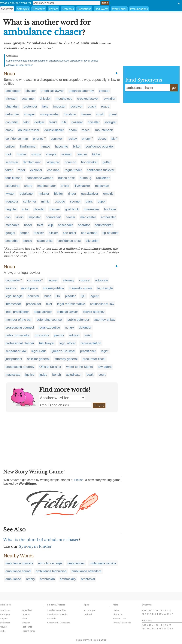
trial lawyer (47, 343)
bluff (114, 139)
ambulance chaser (65, 405)
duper (102, 201)
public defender (78, 320)
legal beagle (14, 296)
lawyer (53, 280)
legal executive (49, 328)
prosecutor (34, 304)
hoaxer (86, 114)
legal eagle (105, 288)
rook (9, 154)
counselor (34, 280)
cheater (104, 91)
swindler (110, 99)
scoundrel (12, 186)
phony (86, 139)
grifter (106, 162)
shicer (65, 186)
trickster (11, 99)
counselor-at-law (81, 288)
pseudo (60, 201)
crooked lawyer (88, 99)
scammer (28, 99)
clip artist (92, 241)
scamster (12, 162)
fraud (53, 122)
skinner (67, 154)
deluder (39, 209)
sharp (28, 186)
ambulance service (103, 563)
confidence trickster (101, 170)
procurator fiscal (94, 359)
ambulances (76, 563)
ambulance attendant (86, 571)
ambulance (13, 579)
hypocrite (61, 147)
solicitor (11, 288)
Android (88, 614)
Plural (25, 618)
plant (89, 201)
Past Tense (27, 627)
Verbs (3, 631)
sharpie (51, 154)
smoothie (12, 241)
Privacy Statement (122, 623)
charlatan (12, 106)
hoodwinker (89, 162)
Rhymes (54, 9)
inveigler (110, 122)
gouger (10, 233)
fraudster (70, 114)
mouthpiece (64, 99)
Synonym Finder (35, 546)
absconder (65, 225)
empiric (108, 194)
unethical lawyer (52, 91)
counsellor (13, 280)
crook (9, 130)
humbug (85, 178)
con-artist (69, 233)
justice (30, 375)
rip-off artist (110, 233)
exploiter (36, 170)
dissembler (91, 209)
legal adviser (43, 312)
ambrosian (47, 579)
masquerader (49, 114)
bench (56, 375)
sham (73, 130)
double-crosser (29, 130)
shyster (31, 91)
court (102, 375)
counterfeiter (104, 225)
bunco (28, 241)
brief (48, 296)
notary (69, 328)
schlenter (30, 201)
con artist (12, 122)
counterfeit (53, 217)
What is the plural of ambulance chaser (41, 540)
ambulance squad (18, 571)
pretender (30, 106)
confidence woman (40, 178)
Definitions (39, 9)
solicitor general (38, 359)
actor (25, 209)
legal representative (71, 304)
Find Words (102, 9)
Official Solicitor (50, 367)
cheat (113, 114)
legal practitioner (17, 312)
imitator (44, 194)
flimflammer (28, 147)
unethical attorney (81, 91)
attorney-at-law (53, 288)
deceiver (77, 106)
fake (45, 106)
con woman (89, 233)
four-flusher (14, 178)
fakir (26, 122)
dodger (39, 122)
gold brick (72, 209)
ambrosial (88, 579)
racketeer (103, 178)
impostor (59, 106)
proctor (59, 335)
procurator (42, 335)
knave (46, 147)
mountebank (104, 130)
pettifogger (13, 91)
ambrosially (68, 579)
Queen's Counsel (63, 351)
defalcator (27, 194)
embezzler (108, 217)
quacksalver (90, 194)
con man (53, 170)
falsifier (39, 233)
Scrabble (52, 618)
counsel (85, 280)
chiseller (94, 122)
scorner (75, 201)
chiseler (45, 99)
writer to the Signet (80, 367)
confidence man (17, 139)
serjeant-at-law (16, 351)
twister (10, 194)
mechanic (12, 225)
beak (90, 375)
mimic (45, 201)
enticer (10, 147)
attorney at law (105, 320)
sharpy (36, 154)
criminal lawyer (67, 312)
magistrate (13, 375)
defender (85, 328)
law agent (105, 367)
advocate (102, 280)
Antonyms (23, 9)
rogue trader (73, 170)
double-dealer (54, 130)
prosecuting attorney (20, 367)
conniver (57, 139)
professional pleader (20, 343)
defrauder (12, 114)
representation (91, 343)
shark (100, 114)
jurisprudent (14, 359)
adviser (74, 335)
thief (40, 225)
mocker (55, 209)
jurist (88, 335)
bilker (77, 147)
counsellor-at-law (102, 304)
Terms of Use (119, 618)
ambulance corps (50, 563)
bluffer (59, 194)
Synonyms (7, 9)
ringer (72, 194)
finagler (82, 154)
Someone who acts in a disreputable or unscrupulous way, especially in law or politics (52, 61)
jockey (72, 139)
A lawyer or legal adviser (19, 65)
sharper (30, 114)
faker (9, 170)
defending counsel (50, 320)
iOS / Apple (89, 610)
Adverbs (26, 614)
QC (83, 296)
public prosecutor (18, 335)
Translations (84, 9)
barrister (33, 296)
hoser (28, 225)
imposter (35, 217)
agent (94, 296)
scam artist (45, 241)
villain (20, 217)
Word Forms (119, 9)
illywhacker (82, 186)
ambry (30, 579)
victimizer (53, 162)
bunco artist (66, 178)
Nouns (3, 627)
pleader (70, 296)
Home (116, 610)
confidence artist (69, 241)
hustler (21, 154)
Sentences (68, 9)
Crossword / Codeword (59, 623)
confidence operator (100, 147)
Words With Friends (57, 614)
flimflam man (32, 162)
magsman (102, 186)
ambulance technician (51, 571)
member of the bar (18, 320)
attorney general (66, 359)
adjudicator (74, 375)
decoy (102, 139)
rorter (21, 170)
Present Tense (29, 631)
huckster (110, 209)
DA (58, 296)
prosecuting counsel (20, 328)
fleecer (70, 217)
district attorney (94, 312)
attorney (68, 280)
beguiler (11, 209)
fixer (49, 304)
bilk (64, 122)
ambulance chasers (19, 563)
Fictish (79, 480)
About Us (117, 614)
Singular (26, 623)
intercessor (13, 304)
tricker (96, 154)
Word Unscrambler (57, 610)
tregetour (12, 201)
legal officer (68, 343)
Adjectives (27, 610)
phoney (38, 139)
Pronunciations (139, 9)
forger (25, 233)
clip (51, 225)
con (8, 217)
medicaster (88, 217)
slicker (53, 233)
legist (105, 351)
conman (70, 162)
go (174, 88)
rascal (86, 130)
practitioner (88, 351)
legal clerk (39, 351)
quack (92, 106)
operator (84, 225)
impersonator (47, 186)
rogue (105, 106)
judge (43, 375)
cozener (77, 122)
